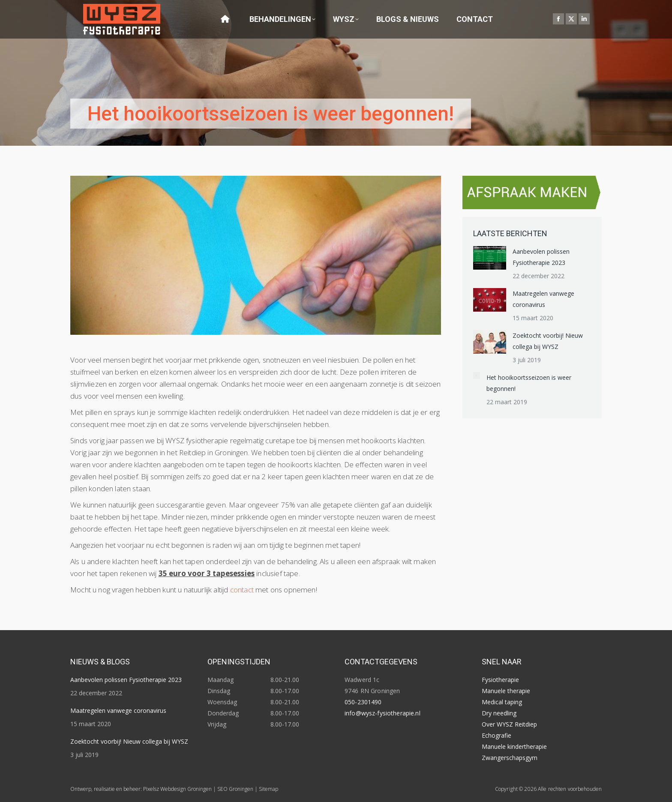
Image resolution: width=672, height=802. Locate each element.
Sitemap (268, 789)
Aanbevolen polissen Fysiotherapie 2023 (541, 257)
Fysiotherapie (500, 680)
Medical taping (502, 702)
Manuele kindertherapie (514, 746)
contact (242, 590)
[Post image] (490, 258)
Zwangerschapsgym (510, 758)
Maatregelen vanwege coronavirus (543, 299)
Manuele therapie (506, 691)
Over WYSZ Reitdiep (509, 724)
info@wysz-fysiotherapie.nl (382, 713)
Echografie (496, 735)
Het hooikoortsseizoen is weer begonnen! (529, 383)
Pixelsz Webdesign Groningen (177, 789)
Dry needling (499, 713)
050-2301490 (363, 702)
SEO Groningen (235, 789)
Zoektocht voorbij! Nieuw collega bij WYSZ (548, 341)
